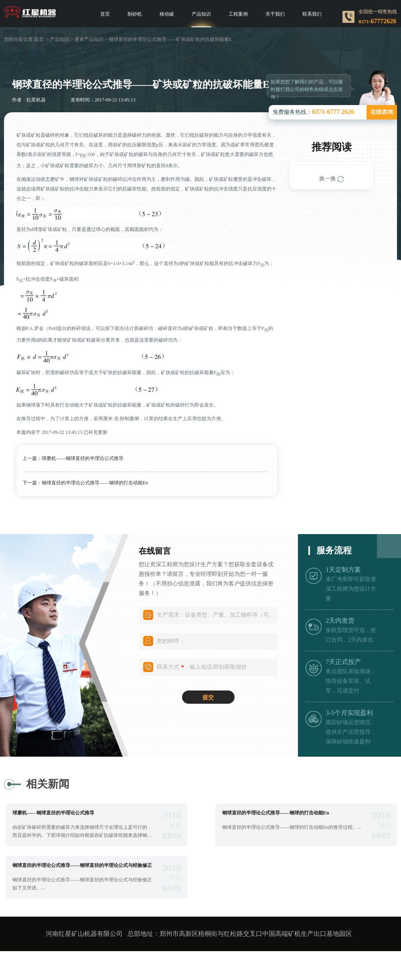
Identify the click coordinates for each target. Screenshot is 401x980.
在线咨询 (382, 112)
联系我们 (312, 14)
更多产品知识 (89, 39)
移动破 (167, 14)
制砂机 (135, 14)
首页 (105, 14)
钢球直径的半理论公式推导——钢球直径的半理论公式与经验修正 (82, 865)
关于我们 (275, 14)
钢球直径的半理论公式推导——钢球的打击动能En (95, 483)
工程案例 (238, 14)
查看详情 (172, 835)
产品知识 (201, 14)
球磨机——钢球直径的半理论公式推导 (83, 458)
